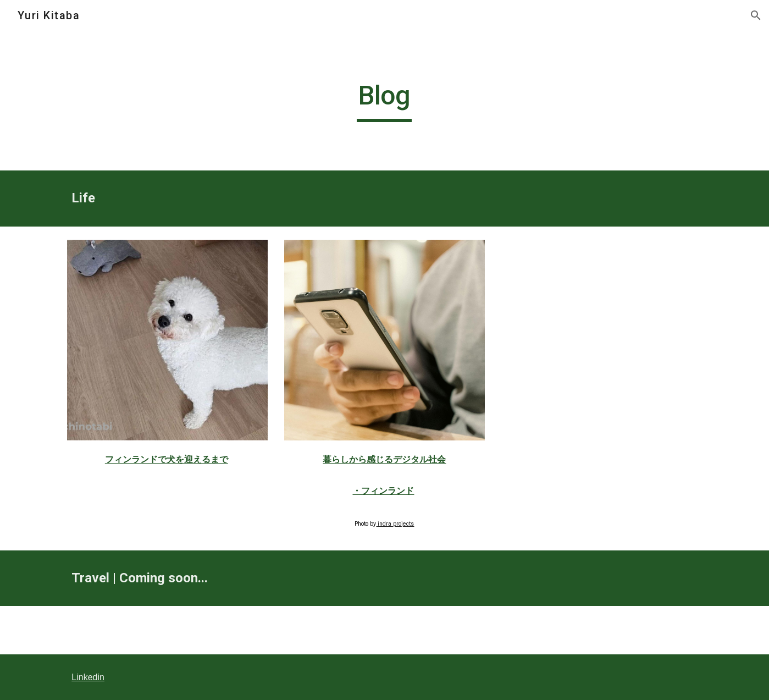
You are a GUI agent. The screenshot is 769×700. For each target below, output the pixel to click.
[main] (385, 101)
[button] (756, 15)
